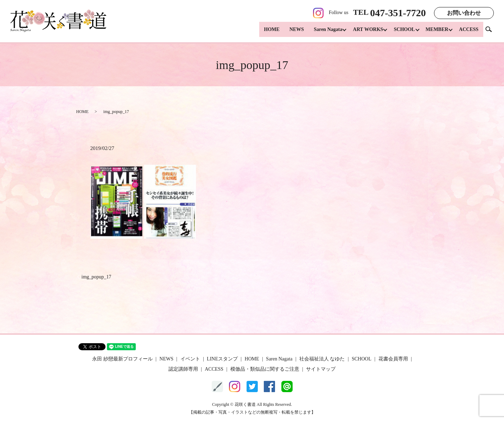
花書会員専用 (393, 359)
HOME (265, 32)
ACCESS (469, 32)
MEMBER (436, 32)
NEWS (290, 32)
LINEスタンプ (222, 359)
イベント (190, 359)
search (491, 32)
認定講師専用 (183, 369)
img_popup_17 (97, 277)
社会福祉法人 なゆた (322, 359)
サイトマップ (321, 369)
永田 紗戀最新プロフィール (122, 359)
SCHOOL (401, 32)
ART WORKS (363, 32)
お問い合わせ (464, 13)
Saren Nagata (322, 32)
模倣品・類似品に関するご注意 (265, 369)
